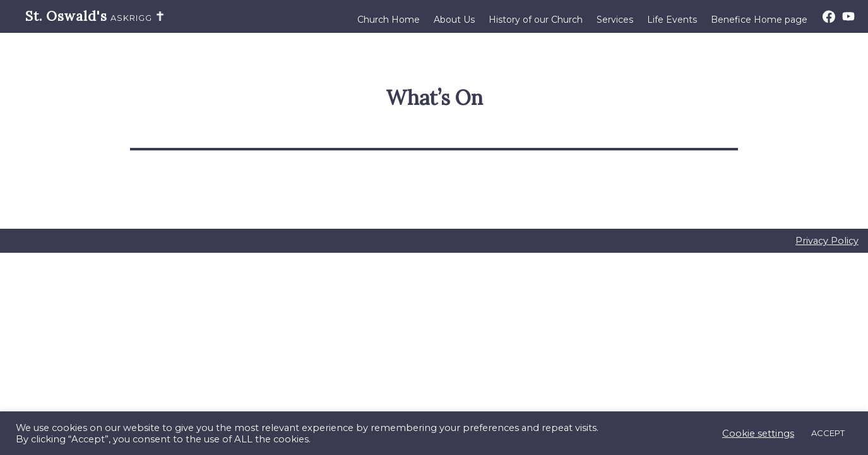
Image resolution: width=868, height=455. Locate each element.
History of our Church (536, 20)
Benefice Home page (759, 20)
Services (615, 20)
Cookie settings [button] (758, 434)
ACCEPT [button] (828, 433)
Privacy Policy (827, 241)
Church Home (389, 20)
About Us (454, 20)
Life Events (672, 20)
